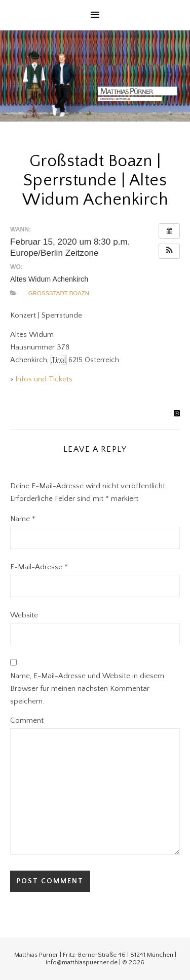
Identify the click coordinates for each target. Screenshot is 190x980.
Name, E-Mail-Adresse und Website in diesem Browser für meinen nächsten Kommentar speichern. (87, 689)
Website (24, 615)
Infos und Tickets (44, 379)
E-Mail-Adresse (39, 567)
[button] (169, 251)
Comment (27, 720)
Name (23, 519)
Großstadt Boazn (59, 293)
